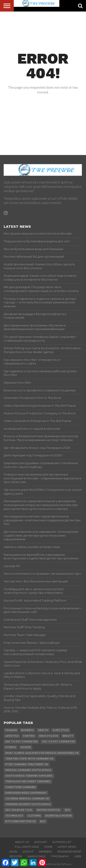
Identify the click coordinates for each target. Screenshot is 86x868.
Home (48, 847)
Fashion (11, 730)
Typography (60, 856)
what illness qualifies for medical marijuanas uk (42, 753)
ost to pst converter (58, 742)
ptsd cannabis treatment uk (27, 764)
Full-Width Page (27, 847)
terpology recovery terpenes (28, 781)
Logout (28, 852)
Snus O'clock (49, 736)
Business (27, 730)
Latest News (67, 847)
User (78, 856)
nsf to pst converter (21, 742)
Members (45, 852)
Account (41, 842)
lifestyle (12, 736)
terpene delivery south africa (28, 804)
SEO (67, 810)
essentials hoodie (58, 816)
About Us (22, 842)
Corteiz (29, 736)
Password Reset (69, 852)
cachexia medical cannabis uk (27, 799)
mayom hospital (49, 810)
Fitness (11, 747)
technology (14, 816)
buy (43, 821)
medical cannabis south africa (28, 770)
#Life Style (61, 730)
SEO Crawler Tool (19, 810)
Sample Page (36, 856)
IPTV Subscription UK (21, 821)
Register (16, 856)
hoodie (26, 747)
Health (43, 730)
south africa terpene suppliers (29, 776)
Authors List (62, 842)
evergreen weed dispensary (26, 793)
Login (13, 852)
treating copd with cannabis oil (29, 759)
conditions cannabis (21, 787)
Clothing (34, 816)
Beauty (68, 736)
